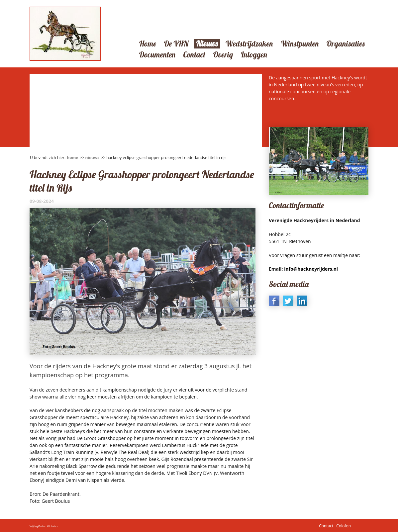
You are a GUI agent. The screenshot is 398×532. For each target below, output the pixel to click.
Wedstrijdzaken (249, 44)
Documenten (157, 55)
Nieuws (207, 44)
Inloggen (254, 55)
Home (148, 44)
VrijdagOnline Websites (44, 526)
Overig (223, 55)
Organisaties (346, 44)
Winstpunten (300, 44)
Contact (195, 55)
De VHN (176, 44)
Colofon (344, 526)
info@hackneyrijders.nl (311, 269)
